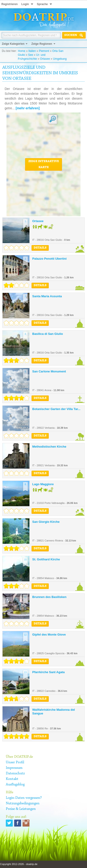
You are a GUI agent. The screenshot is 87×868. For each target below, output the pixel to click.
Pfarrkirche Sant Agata (48, 672)
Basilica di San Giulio (48, 334)
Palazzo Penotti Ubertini (49, 259)
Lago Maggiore (43, 484)
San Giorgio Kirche (46, 522)
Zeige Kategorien (13, 44)
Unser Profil (15, 762)
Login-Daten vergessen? (24, 798)
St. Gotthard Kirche (46, 559)
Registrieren (10, 4)
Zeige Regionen (42, 44)
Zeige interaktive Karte (44, 164)
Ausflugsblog (15, 785)
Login (25, 4)
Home (22, 51)
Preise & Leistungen (21, 809)
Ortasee (45, 59)
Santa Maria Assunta (47, 296)
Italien (32, 51)
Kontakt (12, 779)
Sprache (42, 4)
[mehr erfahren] (27, 108)
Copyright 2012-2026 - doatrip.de (19, 864)
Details (40, 248)
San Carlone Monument (49, 371)
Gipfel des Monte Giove (49, 635)
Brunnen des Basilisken (49, 597)
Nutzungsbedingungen (23, 803)
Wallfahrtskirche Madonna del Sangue (54, 712)
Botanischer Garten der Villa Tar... (56, 409)
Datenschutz (15, 773)
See (31, 55)
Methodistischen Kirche (49, 447)
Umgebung (60, 59)
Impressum (14, 768)
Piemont (44, 51)
